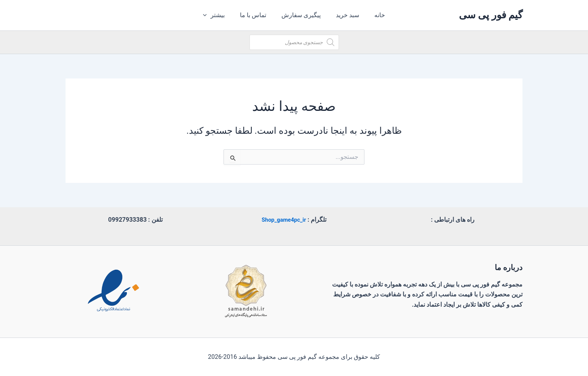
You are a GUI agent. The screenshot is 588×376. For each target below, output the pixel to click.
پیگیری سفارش (301, 15)
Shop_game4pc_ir (284, 220)
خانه (374, 15)
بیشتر (220, 15)
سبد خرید (344, 15)
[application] (213, 15)
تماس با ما (256, 15)
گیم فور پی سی (491, 15)
